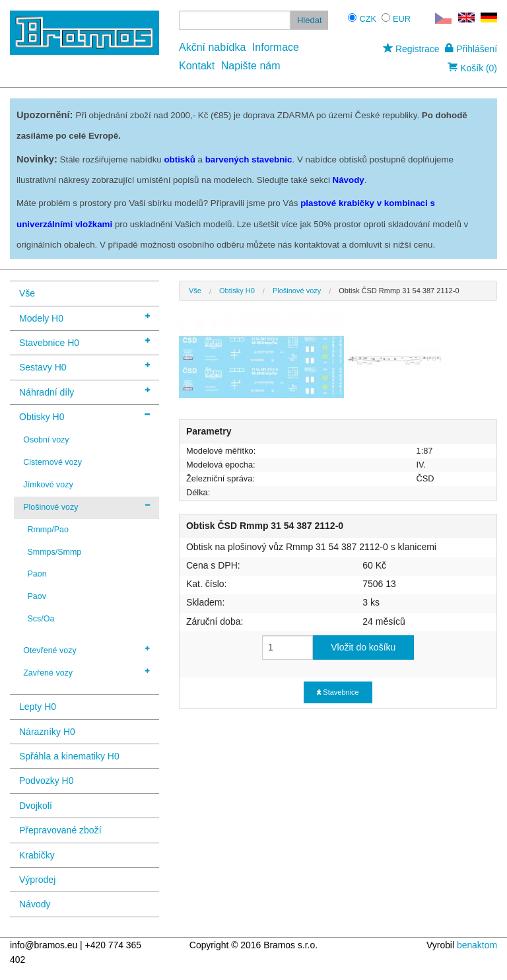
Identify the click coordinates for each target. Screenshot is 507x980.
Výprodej (37, 880)
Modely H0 (84, 317)
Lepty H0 (38, 707)
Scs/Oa (41, 619)
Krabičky (37, 855)
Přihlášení (471, 49)
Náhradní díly (84, 391)
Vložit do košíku (363, 647)
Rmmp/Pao (48, 530)
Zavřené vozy (86, 672)
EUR (402, 19)
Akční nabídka (212, 47)
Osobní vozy (46, 440)
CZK (368, 19)
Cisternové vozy (52, 462)
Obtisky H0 (84, 416)
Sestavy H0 (84, 366)
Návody (35, 904)
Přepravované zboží (60, 830)
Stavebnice (338, 692)
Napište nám (251, 66)
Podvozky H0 (46, 781)
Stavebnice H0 (84, 342)
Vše (27, 293)
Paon (37, 574)
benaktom (477, 945)
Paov (36, 596)
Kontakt (197, 66)
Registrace (411, 49)
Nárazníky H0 (47, 732)
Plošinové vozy (86, 507)
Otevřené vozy (86, 650)
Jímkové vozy (48, 485)
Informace (276, 47)
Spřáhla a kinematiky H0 (69, 756)
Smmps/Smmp (54, 552)
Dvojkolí (36, 806)
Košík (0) (472, 68)
